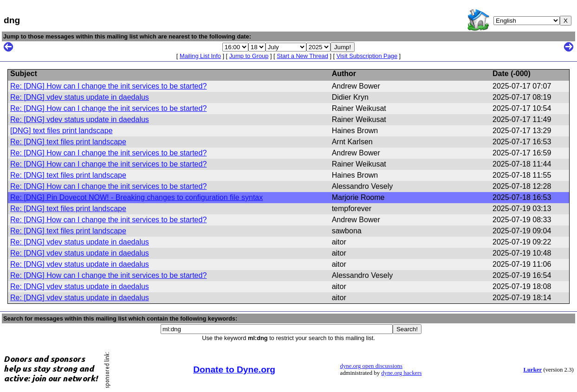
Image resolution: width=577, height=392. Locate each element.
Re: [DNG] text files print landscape (68, 142)
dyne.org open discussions (371, 366)
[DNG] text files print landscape (62, 131)
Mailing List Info (200, 56)
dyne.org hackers (401, 373)
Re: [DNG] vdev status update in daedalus (80, 97)
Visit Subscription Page (367, 56)
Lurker (532, 370)
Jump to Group (249, 56)
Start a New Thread (302, 56)
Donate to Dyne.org (234, 370)
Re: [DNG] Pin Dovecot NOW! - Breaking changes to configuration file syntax (136, 197)
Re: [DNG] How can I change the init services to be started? (108, 86)
